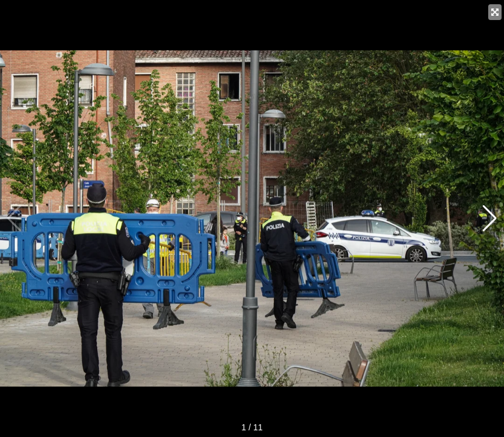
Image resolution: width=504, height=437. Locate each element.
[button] (490, 218)
